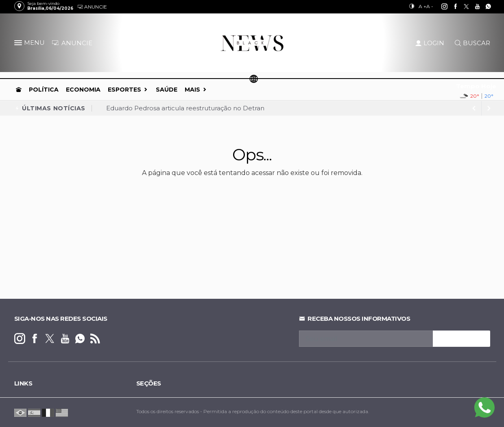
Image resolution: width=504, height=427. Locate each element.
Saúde (167, 90)
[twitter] (462, 7)
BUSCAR (472, 43)
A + (422, 6)
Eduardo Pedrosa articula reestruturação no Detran (185, 108)
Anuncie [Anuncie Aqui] (92, 7)
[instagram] (440, 7)
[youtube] (473, 7)
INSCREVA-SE (461, 339)
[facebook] (451, 7)
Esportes (124, 90)
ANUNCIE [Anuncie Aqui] (72, 43)
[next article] (474, 108)
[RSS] (95, 339)
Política (44, 90)
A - (430, 6)
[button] (19, 44)
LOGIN (430, 43)
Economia (83, 90)
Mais (192, 90)
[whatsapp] (484, 7)
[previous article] (489, 108)
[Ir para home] (19, 90)
